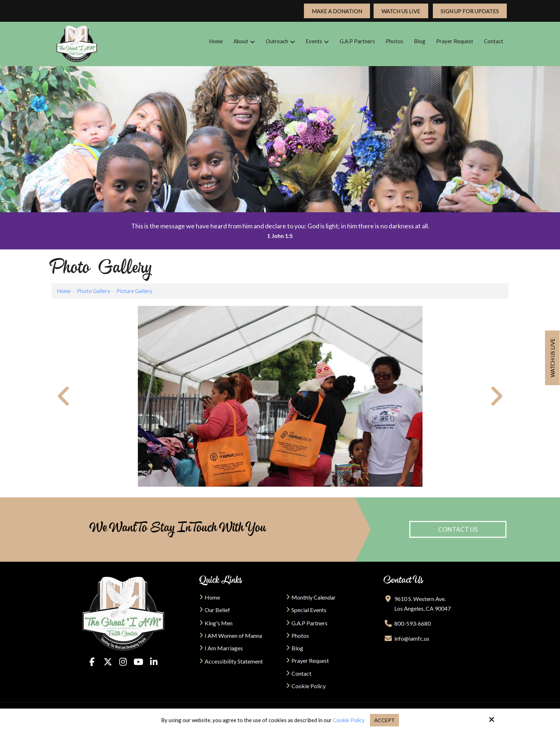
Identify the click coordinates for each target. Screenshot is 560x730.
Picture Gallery (134, 291)
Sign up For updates (470, 11)
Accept (385, 720)
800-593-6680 (412, 623)
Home (64, 291)
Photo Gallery (94, 291)
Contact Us (458, 529)
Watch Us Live (401, 11)
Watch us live (552, 358)
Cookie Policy (349, 720)
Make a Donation (337, 11)
